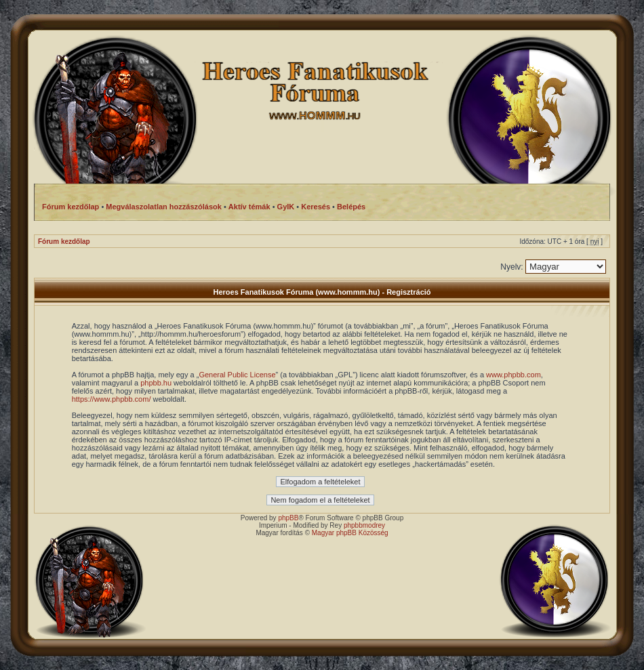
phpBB (288, 518)
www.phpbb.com (514, 375)
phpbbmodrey (364, 525)
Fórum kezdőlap (64, 242)
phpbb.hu (156, 383)
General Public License (237, 375)
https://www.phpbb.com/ (112, 399)
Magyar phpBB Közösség (350, 533)
